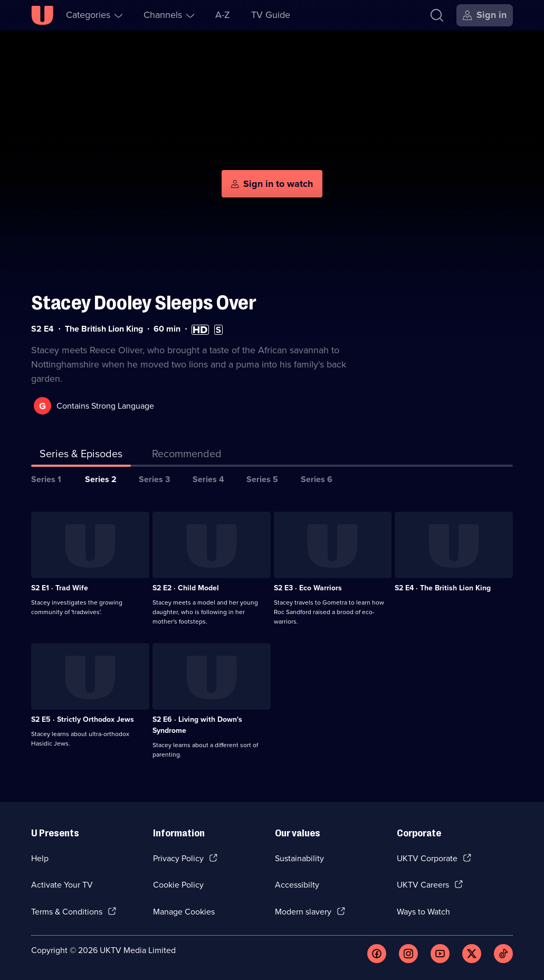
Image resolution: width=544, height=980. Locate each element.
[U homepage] (42, 15)
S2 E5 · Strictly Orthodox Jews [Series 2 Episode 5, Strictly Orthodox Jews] (83, 719)
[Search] (437, 15)
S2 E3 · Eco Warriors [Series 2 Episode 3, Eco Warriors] (308, 588)
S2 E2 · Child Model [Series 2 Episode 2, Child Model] (186, 588)
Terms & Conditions (67, 912)
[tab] (187, 456)
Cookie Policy (178, 885)
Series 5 (262, 479)
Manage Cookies (184, 912)
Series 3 (154, 479)
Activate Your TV (62, 885)
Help (40, 858)
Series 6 (317, 479)
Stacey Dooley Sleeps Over (144, 303)
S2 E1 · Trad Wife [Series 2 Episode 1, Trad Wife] (60, 588)
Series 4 (208, 479)
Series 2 (101, 479)
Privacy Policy (178, 858)
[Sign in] (485, 15)
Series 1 (46, 479)
